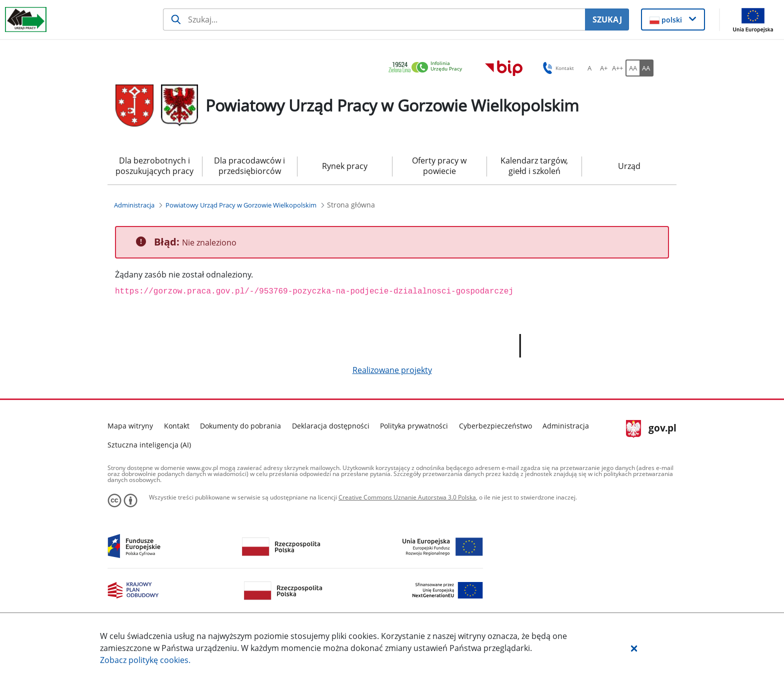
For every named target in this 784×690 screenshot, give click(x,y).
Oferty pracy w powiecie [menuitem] (439, 166)
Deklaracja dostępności (331, 426)
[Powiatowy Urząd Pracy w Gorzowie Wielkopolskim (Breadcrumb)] (241, 205)
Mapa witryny (130, 426)
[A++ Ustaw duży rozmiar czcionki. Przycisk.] (617, 68)
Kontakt (177, 426)
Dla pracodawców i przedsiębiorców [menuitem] (249, 166)
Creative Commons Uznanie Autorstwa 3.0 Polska (407, 497)
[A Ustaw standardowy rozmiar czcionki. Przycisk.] (589, 68)
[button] (634, 648)
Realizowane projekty (392, 370)
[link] (428, 68)
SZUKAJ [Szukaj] (607, 19)
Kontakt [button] (557, 68)
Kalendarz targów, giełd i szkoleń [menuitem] (534, 166)
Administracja (566, 426)
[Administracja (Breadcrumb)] (134, 205)
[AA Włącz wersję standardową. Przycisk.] (632, 68)
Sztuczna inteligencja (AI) (149, 445)
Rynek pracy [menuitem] (345, 166)
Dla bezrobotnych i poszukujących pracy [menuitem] (154, 166)
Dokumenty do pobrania (240, 426)
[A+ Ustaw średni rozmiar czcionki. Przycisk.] (603, 68)
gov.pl (651, 429)
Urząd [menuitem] (629, 166)
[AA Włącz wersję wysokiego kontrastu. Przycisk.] (646, 68)
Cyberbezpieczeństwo (495, 426)
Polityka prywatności (414, 426)
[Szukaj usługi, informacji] (374, 19)
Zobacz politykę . (145, 660)
